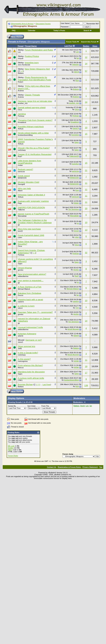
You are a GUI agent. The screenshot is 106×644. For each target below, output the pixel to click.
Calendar (32, 30)
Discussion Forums (43, 24)
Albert (20, 191)
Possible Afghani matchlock (31, 127)
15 (86, 134)
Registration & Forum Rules (69, 467)
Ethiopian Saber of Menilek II (31, 195)
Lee (19, 52)
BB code (11, 446)
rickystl (21, 58)
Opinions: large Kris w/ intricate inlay (35, 101)
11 (86, 183)
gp (19, 225)
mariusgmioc (23, 361)
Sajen (77, 142)
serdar (76, 361)
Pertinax (21, 116)
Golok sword (24, 176)
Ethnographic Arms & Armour (22, 24)
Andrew (21, 91)
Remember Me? (92, 24)
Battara (21, 73)
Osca (20, 110)
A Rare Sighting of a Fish (30, 287)
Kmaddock (22, 122)
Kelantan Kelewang (27, 334)
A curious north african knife (31, 378)
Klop (77, 190)
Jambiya (22, 114)
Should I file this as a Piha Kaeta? (34, 148)
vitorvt (20, 308)
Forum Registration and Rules (39, 50)
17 (86, 373)
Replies (86, 46)
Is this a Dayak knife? (28, 353)
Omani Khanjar (25, 268)
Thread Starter (31, 46)
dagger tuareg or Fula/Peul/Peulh (33, 214)
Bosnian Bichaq (25, 384)
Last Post (68, 46)
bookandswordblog (25, 135)
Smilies (11, 448)
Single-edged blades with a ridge (33, 133)
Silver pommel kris (27, 346)
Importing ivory (32, 63)
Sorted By (12, 406)
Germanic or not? (34, 340)
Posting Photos (32, 56)
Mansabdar (22, 216)
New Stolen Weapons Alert (37, 69)
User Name (65, 23)
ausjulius (75, 164)
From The (45, 406)
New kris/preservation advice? (32, 274)
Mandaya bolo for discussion (31, 372)
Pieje (20, 203)
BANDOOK (22, 178)
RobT (20, 156)
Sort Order (31, 406)
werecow (21, 172)
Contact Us (51, 467)
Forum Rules (13, 456)
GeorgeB (21, 184)
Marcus (21, 368)
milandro (75, 64)
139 (86, 385)
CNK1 (20, 380)
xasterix (21, 302)
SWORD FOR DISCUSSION (31, 207)
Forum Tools (72, 42)
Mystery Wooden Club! (29, 182)
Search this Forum (89, 42)
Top (101, 467)
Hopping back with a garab (30, 300)
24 (86, 102)
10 (86, 128)
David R (76, 128)
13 (86, 230)
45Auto (21, 129)
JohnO (20, 342)
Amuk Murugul (73, 329)
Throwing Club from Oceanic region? (35, 120)
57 (86, 71)
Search (88, 30)
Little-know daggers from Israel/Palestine (29, 162)
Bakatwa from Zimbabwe (30, 293)
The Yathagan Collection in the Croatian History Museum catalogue (35, 221)
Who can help (24, 188)
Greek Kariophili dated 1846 (31, 235)
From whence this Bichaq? (30, 365)
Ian (78, 295)
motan (20, 165)
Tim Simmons (74, 209)
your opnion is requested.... (31, 281)
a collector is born (26, 306)
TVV (77, 308)
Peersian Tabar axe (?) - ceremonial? (35, 312)
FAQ (14, 30)
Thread (20, 46)
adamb (21, 336)
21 (86, 170)
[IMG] (10, 450)
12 (86, 57)
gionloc (21, 270)
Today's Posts (59, 30)
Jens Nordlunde (24, 65)
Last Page (47, 385)
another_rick (23, 103)
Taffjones (21, 210)
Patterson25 (74, 156)
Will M (77, 72)
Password (65, 27)
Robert (20, 82)
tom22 (20, 231)
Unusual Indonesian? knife (30, 327)
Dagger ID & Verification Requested (35, 154)
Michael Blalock (24, 289)
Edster (76, 203)
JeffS (20, 349)
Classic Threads (32, 95)
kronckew (75, 135)
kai (78, 58)
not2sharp (22, 150)
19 (86, 366)
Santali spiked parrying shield (32, 108)
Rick (77, 80)
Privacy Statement (90, 467)
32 (86, 253)
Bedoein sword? (26, 169)
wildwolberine (23, 276)
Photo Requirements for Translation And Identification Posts (34, 79)
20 (86, 208)
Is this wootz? (24, 359)
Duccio (21, 295)
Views (95, 46)
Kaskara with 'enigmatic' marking (33, 201)
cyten (20, 237)
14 (86, 64)
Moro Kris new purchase (29, 229)
